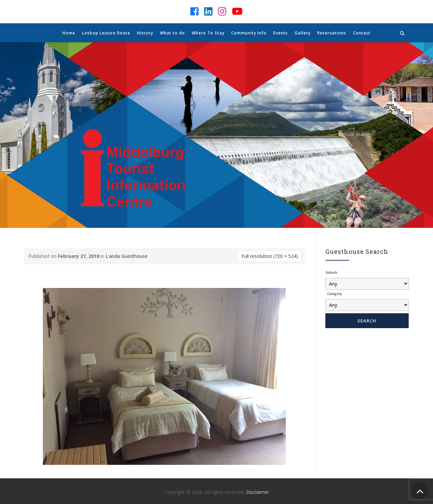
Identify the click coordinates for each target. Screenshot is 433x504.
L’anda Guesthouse (127, 256)
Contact (362, 33)
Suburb (331, 273)
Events (281, 33)
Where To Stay (208, 33)
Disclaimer (258, 492)
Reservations (332, 33)
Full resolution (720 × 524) (270, 256)
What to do (172, 33)
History (145, 33)
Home (69, 33)
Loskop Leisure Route (106, 33)
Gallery (303, 33)
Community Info (249, 33)
